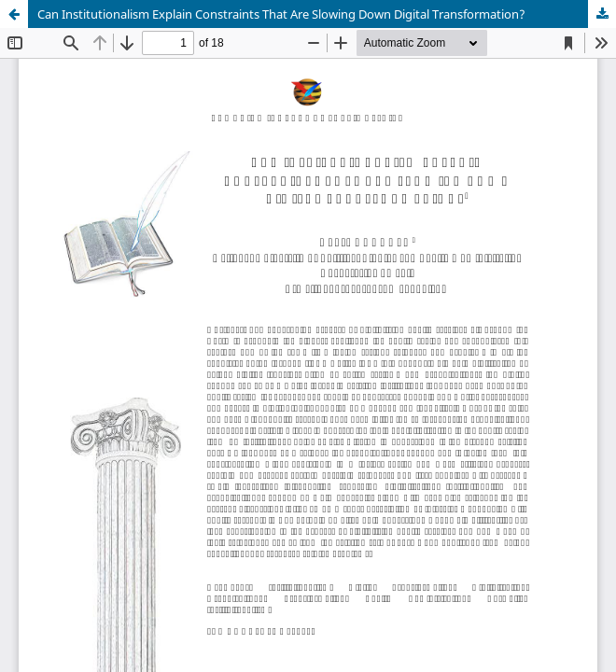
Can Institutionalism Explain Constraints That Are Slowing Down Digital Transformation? (281, 14)
